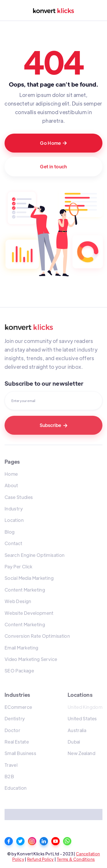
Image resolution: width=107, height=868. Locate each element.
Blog (10, 532)
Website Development (29, 613)
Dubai (74, 742)
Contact (14, 543)
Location (14, 520)
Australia (77, 730)
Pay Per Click (19, 566)
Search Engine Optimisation (35, 555)
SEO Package (19, 671)
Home (11, 474)
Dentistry (15, 718)
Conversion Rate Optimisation (37, 636)
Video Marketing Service (31, 659)
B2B (9, 776)
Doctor (12, 730)
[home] (53, 10)
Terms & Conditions (76, 859)
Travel (11, 765)
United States (82, 718)
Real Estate (17, 742)
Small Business (20, 753)
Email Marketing (21, 648)
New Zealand (81, 753)
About (11, 485)
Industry (14, 509)
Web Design (18, 601)
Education (16, 788)
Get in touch (53, 166)
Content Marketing (25, 590)
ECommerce (18, 707)
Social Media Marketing (29, 578)
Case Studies (19, 497)
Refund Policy (41, 859)
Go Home (53, 143)
